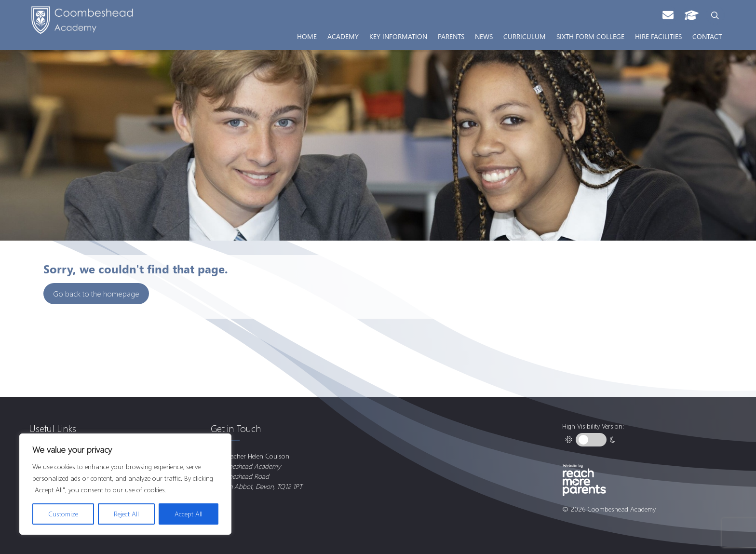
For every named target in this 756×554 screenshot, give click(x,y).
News (484, 36)
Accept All (189, 514)
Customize (63, 514)
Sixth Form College (590, 36)
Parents (451, 36)
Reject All (126, 514)
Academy (343, 36)
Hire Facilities (658, 36)
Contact (707, 36)
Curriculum (525, 36)
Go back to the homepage (96, 293)
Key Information (398, 36)
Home (307, 36)
